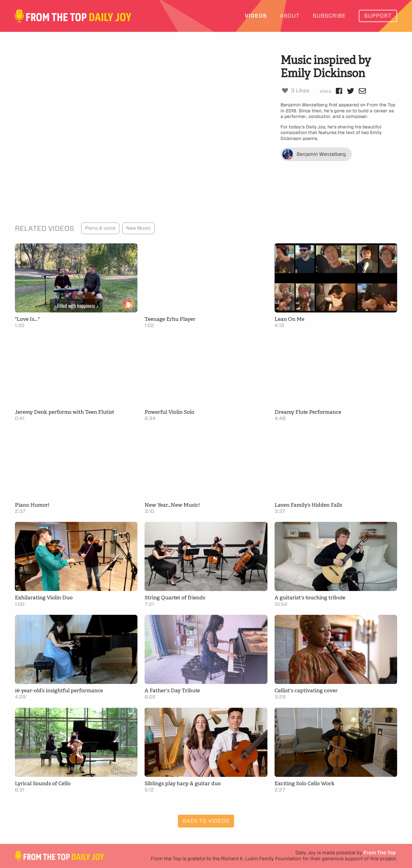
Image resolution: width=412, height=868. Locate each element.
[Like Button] (285, 91)
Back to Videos (206, 821)
